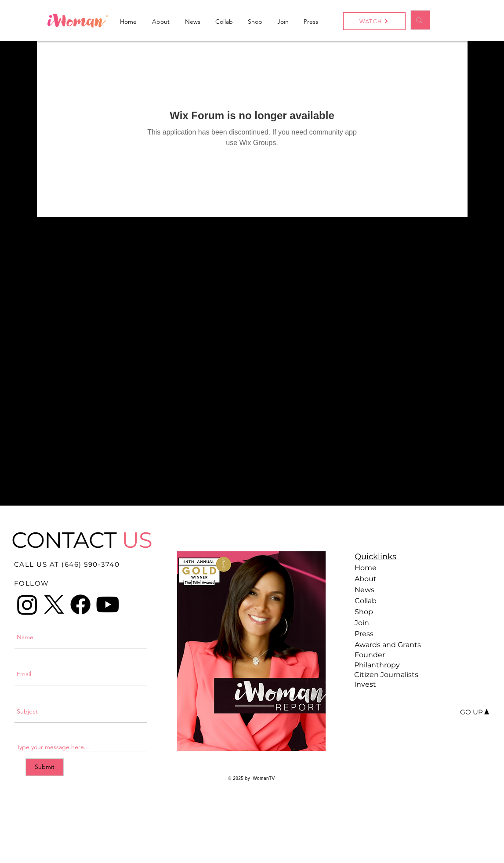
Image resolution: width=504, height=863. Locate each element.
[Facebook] (80, 604)
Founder (370, 655)
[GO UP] (471, 712)
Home (366, 568)
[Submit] (45, 767)
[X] (54, 604)
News (364, 590)
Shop (364, 612)
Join (362, 623)
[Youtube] (108, 604)
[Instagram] (27, 604)
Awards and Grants (385, 645)
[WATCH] (374, 21)
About (366, 579)
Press (364, 634)
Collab (366, 601)
